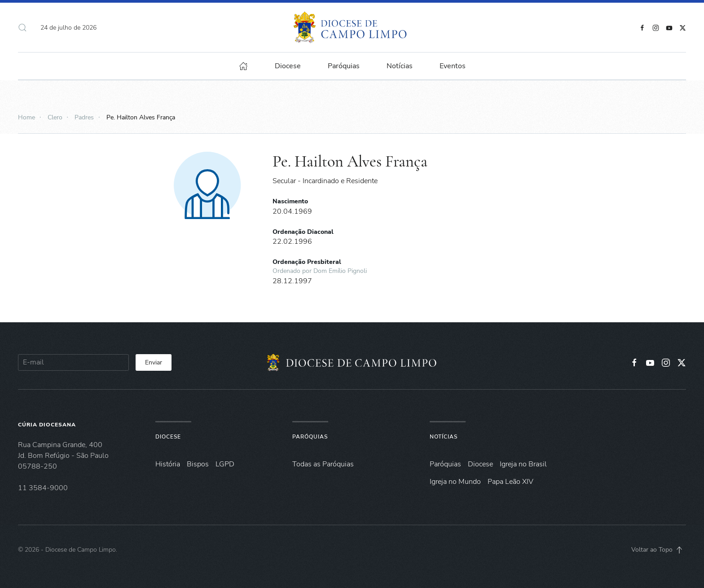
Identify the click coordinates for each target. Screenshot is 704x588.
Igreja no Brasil (523, 464)
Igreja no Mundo (455, 482)
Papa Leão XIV (510, 482)
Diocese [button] (288, 66)
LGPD (225, 464)
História (168, 464)
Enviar (154, 362)
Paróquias (344, 66)
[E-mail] (73, 362)
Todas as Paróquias (323, 464)
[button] (22, 27)
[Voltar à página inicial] (352, 27)
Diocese (168, 437)
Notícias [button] (400, 66)
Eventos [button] (453, 66)
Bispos (198, 464)
